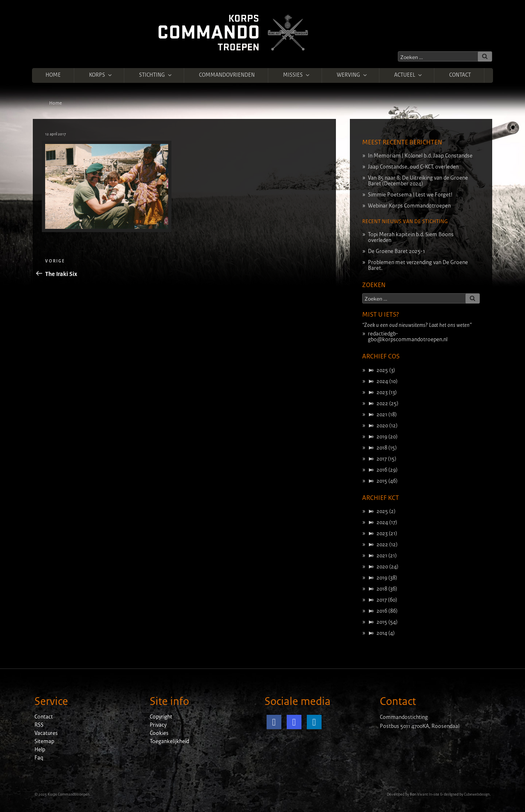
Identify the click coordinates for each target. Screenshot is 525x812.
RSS (39, 725)
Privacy (158, 725)
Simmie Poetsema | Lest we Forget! (410, 195)
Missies (297, 75)
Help (40, 750)
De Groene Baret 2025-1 (396, 251)
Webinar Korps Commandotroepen (409, 206)
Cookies (159, 733)
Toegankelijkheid (169, 741)
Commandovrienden (227, 75)
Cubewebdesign (477, 794)
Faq (39, 758)
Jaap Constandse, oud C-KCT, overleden (413, 167)
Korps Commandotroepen (68, 794)
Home (53, 75)
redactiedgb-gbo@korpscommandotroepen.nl (408, 337)
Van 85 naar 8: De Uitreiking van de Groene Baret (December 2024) (418, 181)
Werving (352, 75)
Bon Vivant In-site (425, 794)
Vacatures (46, 733)
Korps (101, 75)
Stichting (156, 75)
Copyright (161, 717)
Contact (460, 75)
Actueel (409, 75)
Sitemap (44, 741)
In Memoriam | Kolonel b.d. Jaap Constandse (420, 156)
